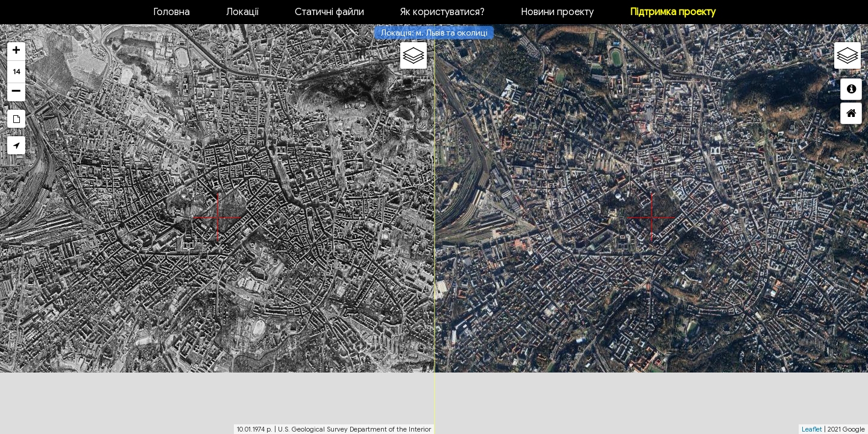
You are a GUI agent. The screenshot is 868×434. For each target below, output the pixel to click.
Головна (171, 12)
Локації (242, 12)
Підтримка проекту (673, 12)
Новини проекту (557, 12)
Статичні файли (329, 12)
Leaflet (812, 429)
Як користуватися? (442, 12)
